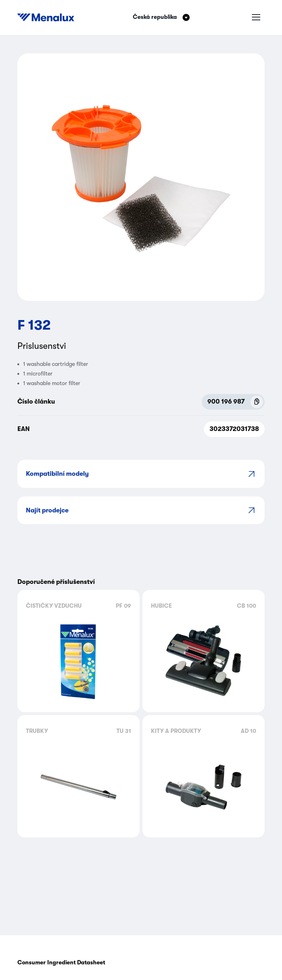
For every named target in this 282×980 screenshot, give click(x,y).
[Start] (46, 17)
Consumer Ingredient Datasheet (61, 963)
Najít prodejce (141, 510)
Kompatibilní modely (141, 474)
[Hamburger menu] (256, 17)
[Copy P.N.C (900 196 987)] (257, 402)
